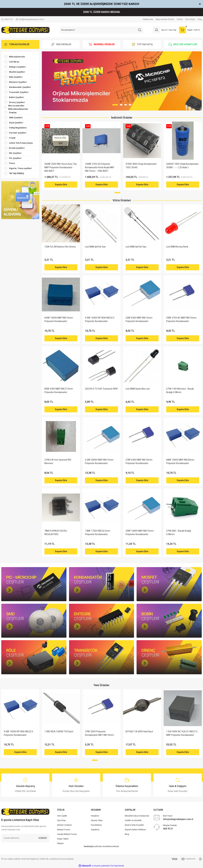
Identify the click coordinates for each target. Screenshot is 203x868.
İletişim (60, 843)
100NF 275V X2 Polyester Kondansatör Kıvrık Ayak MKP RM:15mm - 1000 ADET (100, 167)
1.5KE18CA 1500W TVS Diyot (59, 731)
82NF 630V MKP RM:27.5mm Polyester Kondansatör (59, 390)
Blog (127, 834)
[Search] (101, 30)
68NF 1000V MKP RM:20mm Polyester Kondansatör (180, 462)
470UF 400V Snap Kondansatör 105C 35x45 (141, 166)
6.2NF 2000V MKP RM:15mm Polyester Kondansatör (99, 462)
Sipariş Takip (97, 820)
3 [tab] (126, 105)
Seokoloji (88, 846)
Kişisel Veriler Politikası (135, 830)
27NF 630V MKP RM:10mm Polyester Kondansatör (139, 462)
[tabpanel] (122, 81)
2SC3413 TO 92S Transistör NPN (101, 389)
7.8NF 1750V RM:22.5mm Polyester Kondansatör (98, 533)
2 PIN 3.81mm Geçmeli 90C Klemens (58, 462)
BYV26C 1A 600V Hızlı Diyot (139, 731)
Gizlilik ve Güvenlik (133, 820)
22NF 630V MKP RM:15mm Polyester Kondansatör (139, 319)
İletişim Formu (64, 830)
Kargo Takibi (63, 839)
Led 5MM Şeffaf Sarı (136, 247)
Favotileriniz (96, 825)
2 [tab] (121, 105)
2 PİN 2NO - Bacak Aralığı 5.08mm (179, 533)
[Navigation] (20, 44)
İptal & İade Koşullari (134, 825)
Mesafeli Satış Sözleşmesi (137, 816)
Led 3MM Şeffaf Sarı (95, 247)
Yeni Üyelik (62, 816)
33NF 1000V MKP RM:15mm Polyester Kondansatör (140, 533)
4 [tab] (130, 105)
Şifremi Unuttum (64, 825)
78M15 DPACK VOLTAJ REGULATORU (56, 533)
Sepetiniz (95, 830)
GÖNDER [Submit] (43, 838)
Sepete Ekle (61, 185)
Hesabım (95, 816)
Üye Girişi (61, 820)
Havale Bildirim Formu (67, 834)
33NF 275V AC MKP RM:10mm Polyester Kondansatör (181, 319)
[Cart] (190, 30)
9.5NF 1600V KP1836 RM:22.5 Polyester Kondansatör (100, 319)
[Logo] (25, 30)
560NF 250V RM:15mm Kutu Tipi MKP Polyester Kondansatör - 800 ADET (61, 167)
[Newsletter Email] (25, 838)
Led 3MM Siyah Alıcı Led (138, 389)
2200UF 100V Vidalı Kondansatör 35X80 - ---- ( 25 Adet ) (182, 166)
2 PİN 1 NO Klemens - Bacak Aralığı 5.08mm (180, 390)
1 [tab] (115, 105)
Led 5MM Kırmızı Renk (177, 247)
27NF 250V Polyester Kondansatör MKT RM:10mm (99, 733)
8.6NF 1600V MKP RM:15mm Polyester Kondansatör (59, 319)
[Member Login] (165, 30)
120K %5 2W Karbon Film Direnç (60, 247)
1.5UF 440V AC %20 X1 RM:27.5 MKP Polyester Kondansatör (182, 733)
